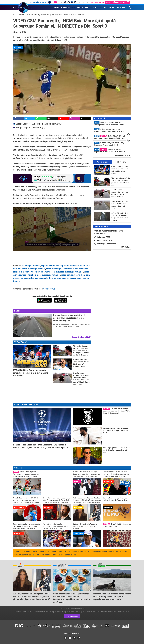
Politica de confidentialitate (36, 612)
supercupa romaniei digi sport (55, 266)
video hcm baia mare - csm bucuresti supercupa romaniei (57, 272)
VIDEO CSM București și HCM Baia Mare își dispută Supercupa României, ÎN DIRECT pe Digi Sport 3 (55, 15)
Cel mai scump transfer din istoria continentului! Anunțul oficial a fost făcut (110, 130)
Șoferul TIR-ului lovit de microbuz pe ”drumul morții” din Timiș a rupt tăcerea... (120, 217)
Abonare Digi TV (51, 612)
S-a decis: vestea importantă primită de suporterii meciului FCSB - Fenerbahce (110, 151)
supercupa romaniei (31, 266)
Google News (49, 289)
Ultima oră (121, 162)
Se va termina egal (103, 240)
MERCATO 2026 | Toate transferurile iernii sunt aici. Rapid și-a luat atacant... (120, 170)
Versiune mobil (72, 616)
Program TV (83, 2)
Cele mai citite (103, 162)
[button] (52, 229)
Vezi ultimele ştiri (122, 156)
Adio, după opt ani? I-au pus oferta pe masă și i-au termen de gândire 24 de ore (109, 124)
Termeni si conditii (21, 612)
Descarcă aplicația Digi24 (81, 337)
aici (33, 555)
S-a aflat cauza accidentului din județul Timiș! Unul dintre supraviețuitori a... (120, 193)
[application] (52, 229)
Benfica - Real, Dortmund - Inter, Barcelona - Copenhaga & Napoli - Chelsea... (109, 144)
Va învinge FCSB (102, 237)
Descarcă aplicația (41, 2)
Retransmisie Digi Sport (79, 612)
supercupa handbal (37, 269)
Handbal (22, 15)
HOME (15, 15)
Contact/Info (91, 612)
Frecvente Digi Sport (64, 612)
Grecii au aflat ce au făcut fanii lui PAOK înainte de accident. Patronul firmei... (120, 205)
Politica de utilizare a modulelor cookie (116, 612)
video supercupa (54, 269)
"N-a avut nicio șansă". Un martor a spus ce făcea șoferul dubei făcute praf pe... (120, 182)
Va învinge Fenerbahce (105, 244)
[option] (110, 124)
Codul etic (100, 612)
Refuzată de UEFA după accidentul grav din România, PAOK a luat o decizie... (110, 137)
